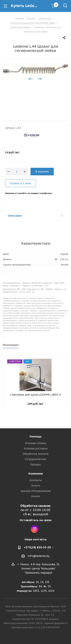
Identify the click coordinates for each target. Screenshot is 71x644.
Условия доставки (36, 448)
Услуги (36, 486)
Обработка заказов (36, 454)
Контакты (36, 480)
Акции (35, 496)
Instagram (35, 529)
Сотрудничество (36, 459)
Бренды (35, 464)
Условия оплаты (36, 443)
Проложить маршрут (39, 573)
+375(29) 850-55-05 (37, 547)
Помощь (36, 436)
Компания (36, 473)
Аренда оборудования (35, 491)
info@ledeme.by (39, 556)
